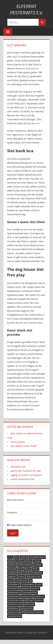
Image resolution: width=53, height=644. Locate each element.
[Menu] (8, 32)
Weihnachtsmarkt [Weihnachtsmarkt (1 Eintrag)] (34, 612)
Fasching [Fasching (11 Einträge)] (12, 569)
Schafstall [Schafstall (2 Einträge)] (39, 597)
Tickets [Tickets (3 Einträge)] (31, 600)
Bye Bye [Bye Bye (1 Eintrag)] (17, 561)
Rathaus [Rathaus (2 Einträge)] (35, 589)
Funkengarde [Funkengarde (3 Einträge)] (14, 573)
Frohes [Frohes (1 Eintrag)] (35, 569)
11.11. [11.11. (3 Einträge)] (10, 557)
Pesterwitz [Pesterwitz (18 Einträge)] (13, 589)
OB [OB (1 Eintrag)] (31, 581)
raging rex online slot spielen (26, 475)
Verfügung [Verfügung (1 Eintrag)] (29, 604)
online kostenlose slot (22, 479)
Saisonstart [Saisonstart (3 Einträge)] (13, 597)
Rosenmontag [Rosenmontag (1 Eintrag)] (14, 593)
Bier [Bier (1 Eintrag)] (10, 561)
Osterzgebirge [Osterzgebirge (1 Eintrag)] (28, 585)
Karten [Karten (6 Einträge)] (21, 577)
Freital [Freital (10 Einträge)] (27, 569)
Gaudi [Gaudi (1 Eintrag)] (25, 573)
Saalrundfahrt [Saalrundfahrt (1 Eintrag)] (30, 593)
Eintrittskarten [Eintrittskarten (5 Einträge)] (25, 565)
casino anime (18, 442)
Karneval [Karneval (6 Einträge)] (12, 577)
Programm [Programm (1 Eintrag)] (25, 589)
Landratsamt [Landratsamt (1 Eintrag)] (21, 581)
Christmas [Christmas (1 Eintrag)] (27, 561)
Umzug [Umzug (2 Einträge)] (40, 600)
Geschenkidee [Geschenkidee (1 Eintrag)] (36, 573)
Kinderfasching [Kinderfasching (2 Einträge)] (34, 577)
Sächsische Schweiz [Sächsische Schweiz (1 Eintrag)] (17, 600)
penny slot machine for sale (26, 471)
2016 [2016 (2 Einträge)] (17, 557)
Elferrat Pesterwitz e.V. (26, 9)
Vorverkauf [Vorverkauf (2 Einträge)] (13, 608)
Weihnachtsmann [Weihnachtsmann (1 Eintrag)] (16, 612)
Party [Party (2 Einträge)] (39, 585)
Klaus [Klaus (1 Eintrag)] (11, 581)
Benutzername (15, 500)
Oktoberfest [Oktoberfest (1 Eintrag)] (14, 585)
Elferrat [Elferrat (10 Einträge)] (38, 565)
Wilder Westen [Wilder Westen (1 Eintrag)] (15, 616)
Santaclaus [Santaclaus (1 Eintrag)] (26, 597)
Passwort (12, 512)
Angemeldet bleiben (19, 525)
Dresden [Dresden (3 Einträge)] (12, 565)
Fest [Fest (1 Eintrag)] (20, 569)
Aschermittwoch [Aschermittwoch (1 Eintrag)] (37, 557)
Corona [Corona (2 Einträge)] (37, 561)
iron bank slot (18, 467)
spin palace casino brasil (24, 446)
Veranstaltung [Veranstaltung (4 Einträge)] (15, 604)
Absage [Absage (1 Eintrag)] (24, 557)
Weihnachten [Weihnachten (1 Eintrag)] (26, 608)
